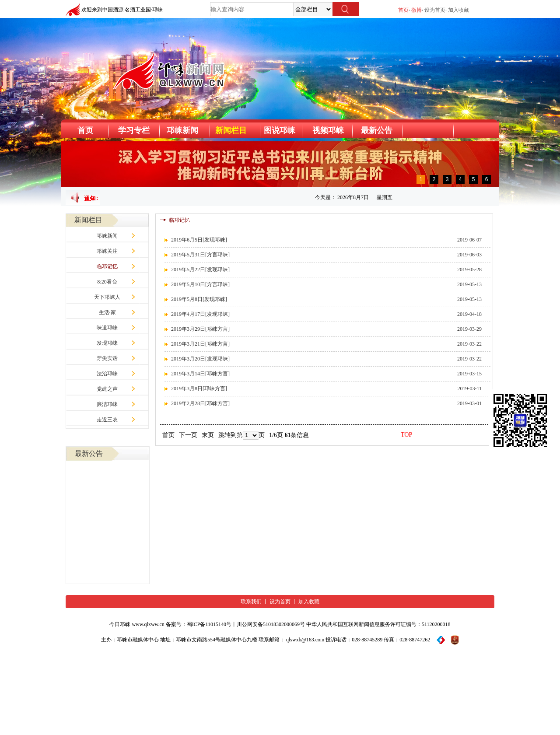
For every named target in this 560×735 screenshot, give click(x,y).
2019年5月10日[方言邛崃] (200, 284)
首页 (403, 10)
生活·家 (107, 312)
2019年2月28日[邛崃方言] (200, 403)
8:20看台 (107, 282)
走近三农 (107, 420)
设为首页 (435, 10)
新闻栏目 (231, 130)
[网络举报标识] (455, 640)
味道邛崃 (107, 328)
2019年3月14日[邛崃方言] (200, 374)
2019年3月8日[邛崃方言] (199, 388)
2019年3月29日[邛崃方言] (200, 329)
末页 (208, 435)
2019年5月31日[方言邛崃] (200, 255)
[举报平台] (441, 640)
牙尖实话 (107, 358)
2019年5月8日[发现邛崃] (199, 299)
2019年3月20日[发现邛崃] (200, 359)
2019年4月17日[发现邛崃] (200, 314)
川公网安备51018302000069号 (271, 624)
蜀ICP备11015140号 (209, 624)
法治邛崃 (107, 374)
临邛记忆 (107, 266)
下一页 (188, 435)
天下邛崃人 (107, 297)
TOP (406, 435)
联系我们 (251, 602)
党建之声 (107, 389)
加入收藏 (458, 10)
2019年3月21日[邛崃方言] (200, 344)
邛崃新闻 (107, 236)
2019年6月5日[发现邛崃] (199, 240)
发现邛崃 (107, 343)
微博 (416, 10)
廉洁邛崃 (107, 404)
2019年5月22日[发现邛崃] (200, 269)
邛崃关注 (107, 251)
